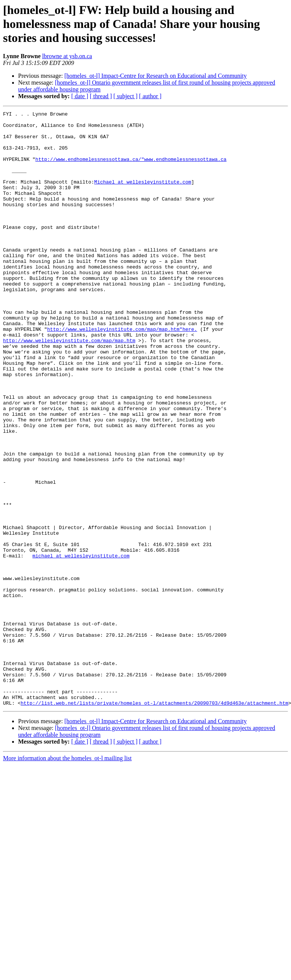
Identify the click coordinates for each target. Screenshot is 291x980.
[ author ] (150, 96)
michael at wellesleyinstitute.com (81, 645)
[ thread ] (101, 96)
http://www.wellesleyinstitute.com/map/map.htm (69, 387)
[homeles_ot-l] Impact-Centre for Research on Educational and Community (156, 76)
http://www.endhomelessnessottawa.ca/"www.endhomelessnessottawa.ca (131, 169)
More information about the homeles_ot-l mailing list (67, 877)
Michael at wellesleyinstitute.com (143, 196)
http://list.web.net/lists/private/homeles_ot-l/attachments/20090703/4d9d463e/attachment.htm (155, 822)
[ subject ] (126, 96)
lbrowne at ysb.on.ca (67, 56)
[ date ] (80, 96)
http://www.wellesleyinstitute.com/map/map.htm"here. (122, 373)
